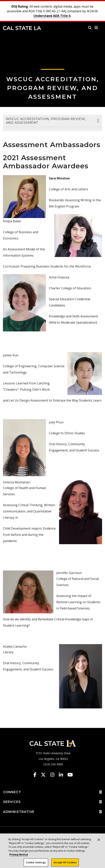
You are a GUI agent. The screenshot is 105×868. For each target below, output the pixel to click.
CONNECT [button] (52, 792)
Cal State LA (22, 28)
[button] (96, 28)
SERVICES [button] (52, 802)
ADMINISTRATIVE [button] (52, 812)
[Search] (90, 28)
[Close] (99, 842)
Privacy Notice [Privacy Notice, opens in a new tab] (19, 856)
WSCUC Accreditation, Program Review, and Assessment (53, 88)
